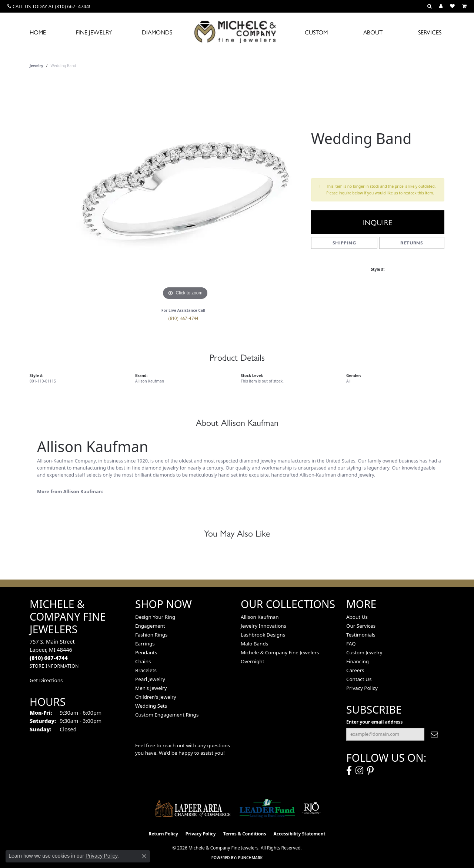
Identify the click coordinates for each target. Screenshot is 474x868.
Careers (355, 670)
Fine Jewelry (94, 32)
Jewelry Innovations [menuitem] (263, 626)
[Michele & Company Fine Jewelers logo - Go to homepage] (237, 31)
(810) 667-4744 (183, 318)
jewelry (36, 66)
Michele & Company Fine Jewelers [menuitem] (280, 652)
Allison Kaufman (150, 381)
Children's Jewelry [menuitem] (156, 697)
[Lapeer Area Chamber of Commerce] (193, 808)
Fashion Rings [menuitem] (151, 635)
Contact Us (359, 679)
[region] (185, 191)
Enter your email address (374, 722)
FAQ (351, 644)
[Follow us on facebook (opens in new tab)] (349, 771)
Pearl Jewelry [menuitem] (150, 679)
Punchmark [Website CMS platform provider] (251, 858)
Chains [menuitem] (143, 661)
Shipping (344, 243)
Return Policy (163, 834)
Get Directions (46, 680)
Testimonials (361, 635)
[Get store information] (54, 666)
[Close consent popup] (144, 856)
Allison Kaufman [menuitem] (260, 617)
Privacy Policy (362, 688)
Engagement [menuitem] (150, 626)
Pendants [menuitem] (146, 652)
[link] (49, 6)
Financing (358, 661)
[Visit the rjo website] (311, 808)
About (373, 32)
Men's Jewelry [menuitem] (151, 688)
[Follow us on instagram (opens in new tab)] (359, 771)
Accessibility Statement (299, 834)
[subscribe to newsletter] (434, 734)
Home (38, 32)
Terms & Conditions (245, 834)
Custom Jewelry (364, 652)
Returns (412, 243)
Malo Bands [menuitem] (254, 644)
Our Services (361, 626)
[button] (430, 6)
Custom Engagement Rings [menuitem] (167, 715)
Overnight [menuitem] (253, 661)
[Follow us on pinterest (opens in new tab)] (370, 771)
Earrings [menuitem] (145, 644)
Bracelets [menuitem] (146, 670)
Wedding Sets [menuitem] (151, 706)
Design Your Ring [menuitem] (155, 617)
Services (430, 32)
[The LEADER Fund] (267, 808)
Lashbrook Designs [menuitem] (263, 635)
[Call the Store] (49, 658)
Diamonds (157, 32)
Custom (316, 32)
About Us (357, 617)
